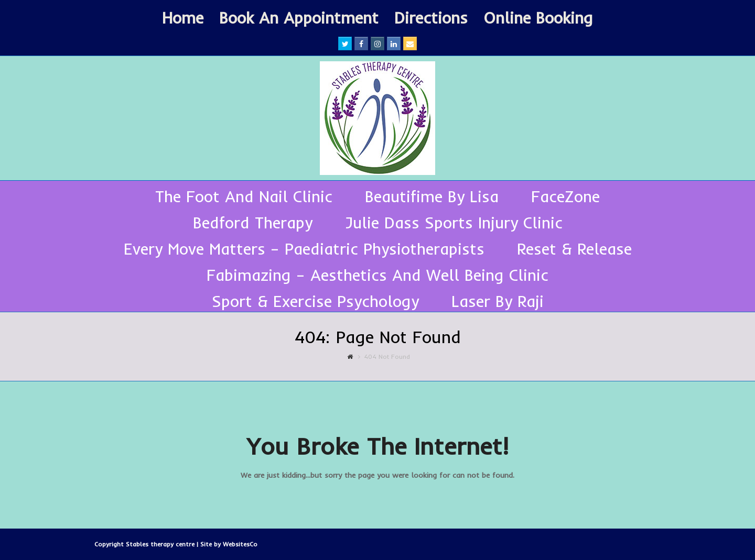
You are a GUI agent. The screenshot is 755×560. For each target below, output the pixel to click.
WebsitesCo (240, 544)
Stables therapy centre (161, 544)
